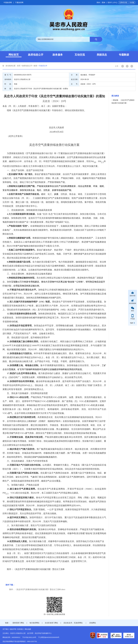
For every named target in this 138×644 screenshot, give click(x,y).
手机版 (133, 319)
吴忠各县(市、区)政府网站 (73, 623)
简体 (98, 3)
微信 (133, 311)
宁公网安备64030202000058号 (49, 637)
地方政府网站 (34, 623)
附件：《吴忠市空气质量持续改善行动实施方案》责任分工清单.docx (37, 589)
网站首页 (14, 55)
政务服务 (58, 55)
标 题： (9, 89)
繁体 (104, 3)
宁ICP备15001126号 (29, 637)
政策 (35, 66)
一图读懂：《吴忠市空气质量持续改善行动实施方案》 (123, 102)
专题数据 (124, 55)
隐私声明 (13, 629)
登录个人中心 (112, 3)
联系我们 (20, 629)
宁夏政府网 (19, 3)
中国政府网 (8, 3)
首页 (19, 66)
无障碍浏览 (123, 3)
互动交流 (80, 55)
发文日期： (75, 79)
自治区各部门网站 (51, 623)
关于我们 (6, 629)
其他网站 (93, 623)
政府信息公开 (36, 55)
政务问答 (133, 296)
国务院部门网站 (18, 623)
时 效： (9, 84)
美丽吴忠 (102, 55)
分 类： (75, 75)
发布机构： (9, 79)
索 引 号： (9, 75)
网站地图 (28, 629)
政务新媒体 (133, 303)
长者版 (132, 3)
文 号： (75, 84)
